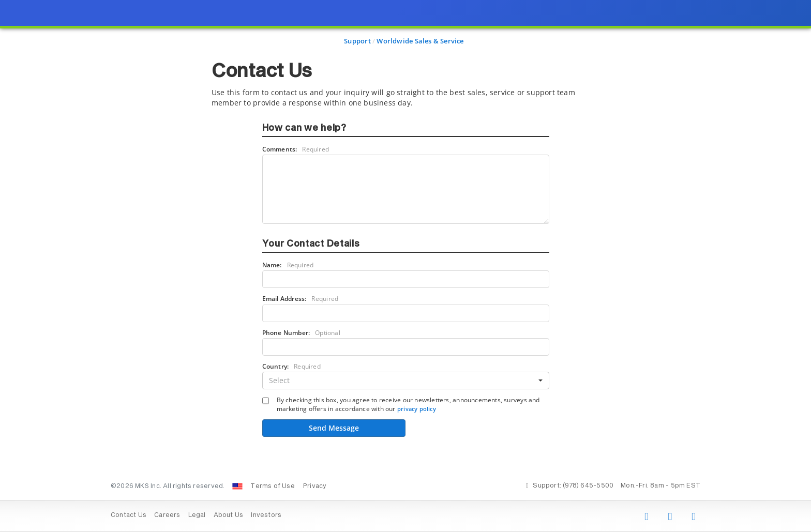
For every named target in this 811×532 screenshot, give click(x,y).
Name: (288, 265)
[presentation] (405, 266)
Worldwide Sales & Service (420, 41)
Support (357, 41)
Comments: (296, 149)
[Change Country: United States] (237, 487)
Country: (291, 366)
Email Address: (301, 299)
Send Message (334, 428)
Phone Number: (301, 333)
